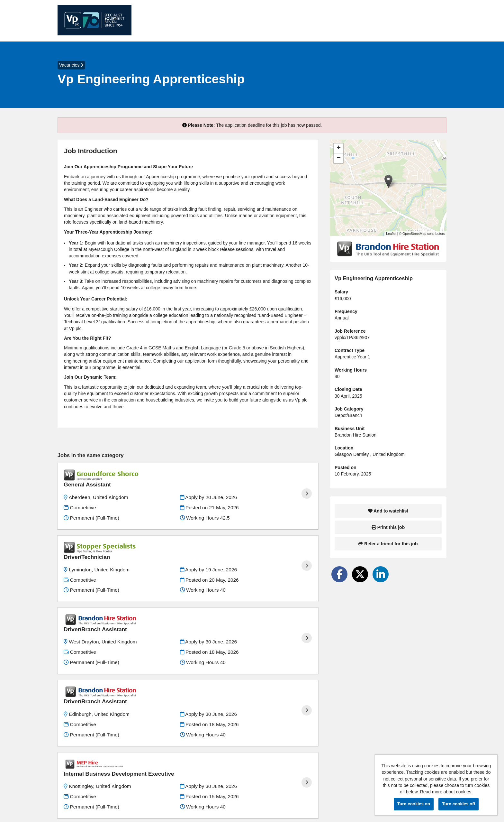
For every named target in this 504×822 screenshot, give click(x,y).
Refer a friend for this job (388, 544)
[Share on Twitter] (360, 574)
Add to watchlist (388, 511)
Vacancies (71, 65)
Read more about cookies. (446, 792)
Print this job (388, 527)
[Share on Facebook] (339, 574)
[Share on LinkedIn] (381, 574)
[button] (388, 181)
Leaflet (391, 234)
